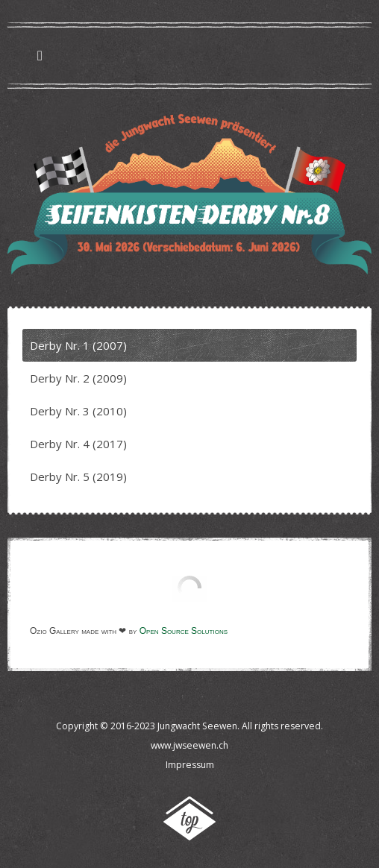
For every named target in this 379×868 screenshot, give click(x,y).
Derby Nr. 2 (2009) (78, 378)
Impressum (190, 765)
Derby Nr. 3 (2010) (78, 411)
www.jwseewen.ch (189, 745)
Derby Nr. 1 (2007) (78, 345)
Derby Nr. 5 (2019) (78, 477)
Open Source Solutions (184, 631)
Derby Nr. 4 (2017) (78, 444)
